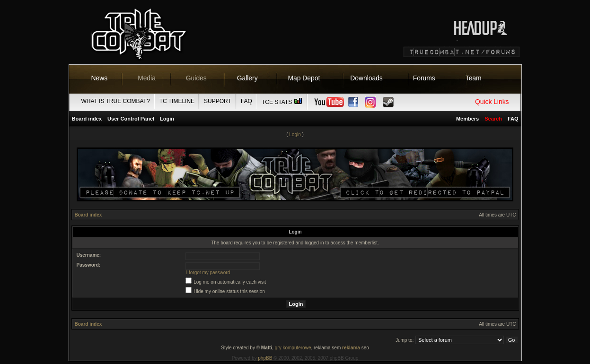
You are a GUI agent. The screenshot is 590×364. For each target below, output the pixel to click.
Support (218, 101)
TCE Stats (282, 102)
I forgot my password (208, 273)
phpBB (265, 358)
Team (474, 78)
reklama (351, 348)
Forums (424, 78)
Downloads (366, 78)
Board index (87, 119)
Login (167, 119)
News (100, 78)
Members (467, 119)
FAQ (247, 101)
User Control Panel (131, 119)
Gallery (247, 78)
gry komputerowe (293, 348)
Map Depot (304, 78)
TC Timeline (177, 101)
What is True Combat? (116, 101)
